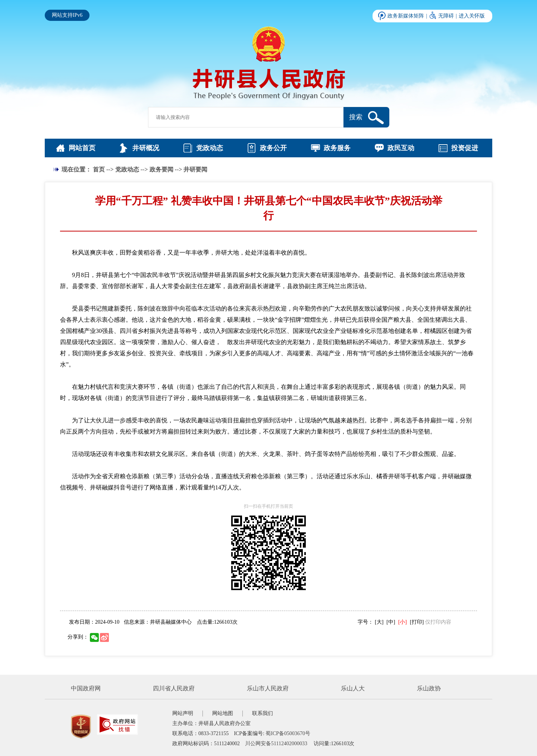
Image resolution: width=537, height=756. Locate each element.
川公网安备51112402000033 (276, 744)
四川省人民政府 (174, 688)
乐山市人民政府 (268, 688)
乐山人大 (353, 688)
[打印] (417, 622)
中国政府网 (86, 688)
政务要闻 (161, 169)
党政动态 (127, 169)
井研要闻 (195, 169)
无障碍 (446, 16)
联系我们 (263, 713)
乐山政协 (429, 688)
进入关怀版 (472, 16)
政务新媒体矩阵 (406, 16)
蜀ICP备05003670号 (288, 733)
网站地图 (223, 713)
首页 (99, 169)
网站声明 (183, 713)
